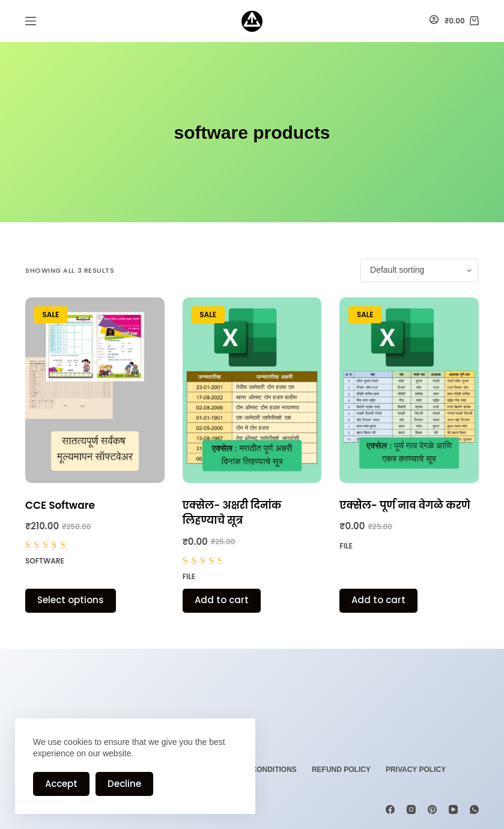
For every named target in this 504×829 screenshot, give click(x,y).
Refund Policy (341, 770)
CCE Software (60, 505)
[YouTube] (453, 809)
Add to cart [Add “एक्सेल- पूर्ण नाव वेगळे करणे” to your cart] (378, 600)
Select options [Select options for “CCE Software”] (71, 600)
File (189, 576)
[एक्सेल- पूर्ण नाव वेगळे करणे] (409, 390)
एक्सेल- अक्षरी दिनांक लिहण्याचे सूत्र (232, 513)
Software (45, 561)
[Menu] (31, 21)
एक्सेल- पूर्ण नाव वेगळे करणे (405, 505)
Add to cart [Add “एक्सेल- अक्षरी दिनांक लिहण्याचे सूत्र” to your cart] (222, 600)
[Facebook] (390, 809)
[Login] (434, 21)
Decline (124, 784)
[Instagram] (411, 809)
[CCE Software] (95, 390)
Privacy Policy (416, 770)
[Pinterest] (432, 809)
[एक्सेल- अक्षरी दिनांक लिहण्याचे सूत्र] (252, 390)
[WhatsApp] (474, 809)
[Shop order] (419, 270)
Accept (61, 784)
